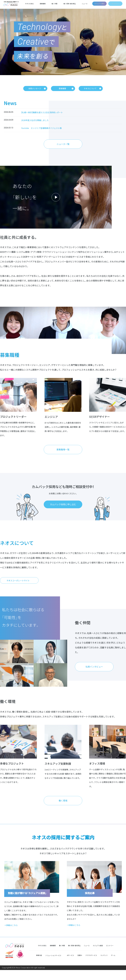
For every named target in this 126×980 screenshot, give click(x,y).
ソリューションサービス (53, 965)
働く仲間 (55, 4)
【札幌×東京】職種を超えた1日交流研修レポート (42, 113)
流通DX (80, 965)
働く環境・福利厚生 (70, 4)
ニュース (84, 4)
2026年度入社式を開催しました (35, 120)
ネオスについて (90, 89)
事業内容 (39, 965)
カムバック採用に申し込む (63, 509)
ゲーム (113, 965)
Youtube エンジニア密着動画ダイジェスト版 (41, 128)
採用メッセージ (35, 89)
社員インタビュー (94, 674)
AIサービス (70, 965)
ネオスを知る (31, 4)
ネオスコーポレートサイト (18, 586)
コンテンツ (104, 965)
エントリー (115, 4)
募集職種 (44, 4)
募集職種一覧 (63, 453)
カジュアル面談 (99, 4)
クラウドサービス (91, 965)
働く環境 (63, 810)
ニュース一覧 (63, 145)
